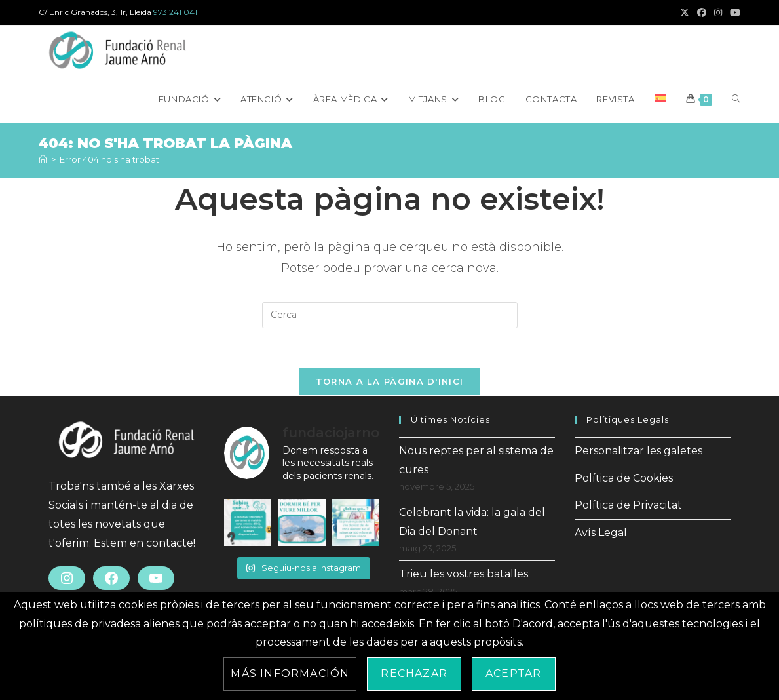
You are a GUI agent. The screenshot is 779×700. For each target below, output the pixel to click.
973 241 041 (175, 12)
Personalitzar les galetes (638, 451)
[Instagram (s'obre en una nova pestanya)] (718, 12)
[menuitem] (660, 99)
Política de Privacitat (628, 505)
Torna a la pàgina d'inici (390, 381)
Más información (290, 673)
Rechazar (414, 673)
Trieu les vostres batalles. (465, 574)
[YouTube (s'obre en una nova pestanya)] (733, 12)
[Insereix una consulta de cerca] (390, 315)
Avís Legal (601, 533)
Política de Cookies (624, 478)
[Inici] (43, 159)
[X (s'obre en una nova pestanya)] (685, 12)
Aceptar (513, 673)
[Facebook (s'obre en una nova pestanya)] (702, 12)
